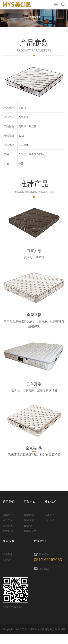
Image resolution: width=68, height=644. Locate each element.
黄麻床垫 (29, 520)
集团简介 (8, 515)
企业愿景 (8, 526)
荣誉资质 (8, 531)
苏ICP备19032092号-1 (37, 639)
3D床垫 (28, 526)
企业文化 (8, 520)
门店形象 (8, 554)
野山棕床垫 (30, 531)
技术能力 (50, 515)
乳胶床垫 (29, 515)
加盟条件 (8, 560)
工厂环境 (50, 520)
